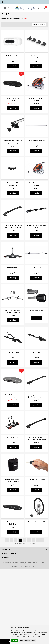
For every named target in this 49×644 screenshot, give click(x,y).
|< (7, 540)
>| (42, 540)
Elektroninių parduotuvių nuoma (20, 566)
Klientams (5, 558)
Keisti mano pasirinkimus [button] (28, 641)
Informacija (6, 549)
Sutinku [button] (15, 641)
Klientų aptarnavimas (10, 554)
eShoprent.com (33, 566)
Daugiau (36, 318)
